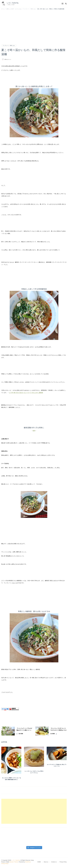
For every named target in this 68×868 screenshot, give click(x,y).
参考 (34, 431)
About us (46, 862)
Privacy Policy (5, 864)
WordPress (28, 862)
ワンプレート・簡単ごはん (9, 45)
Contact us (54, 862)
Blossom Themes (14, 862)
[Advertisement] (34, 24)
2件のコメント (8, 59)
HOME (39, 862)
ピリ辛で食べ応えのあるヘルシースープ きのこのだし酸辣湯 (26, 393)
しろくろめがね (13, 3)
